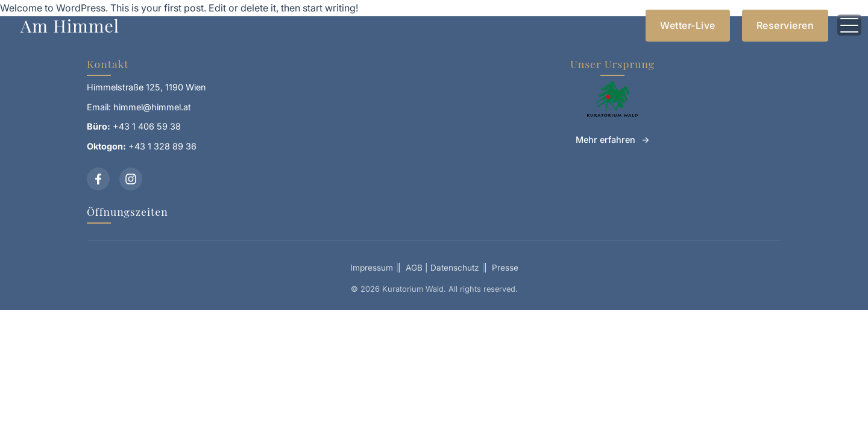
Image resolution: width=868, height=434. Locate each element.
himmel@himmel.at (152, 107)
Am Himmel (70, 25)
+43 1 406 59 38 (147, 126)
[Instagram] (131, 179)
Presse (505, 268)
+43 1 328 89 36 (162, 146)
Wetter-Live (688, 25)
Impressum (372, 268)
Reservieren (785, 25)
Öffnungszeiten (127, 211)
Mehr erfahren (605, 140)
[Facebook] (98, 179)
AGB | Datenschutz (442, 268)
